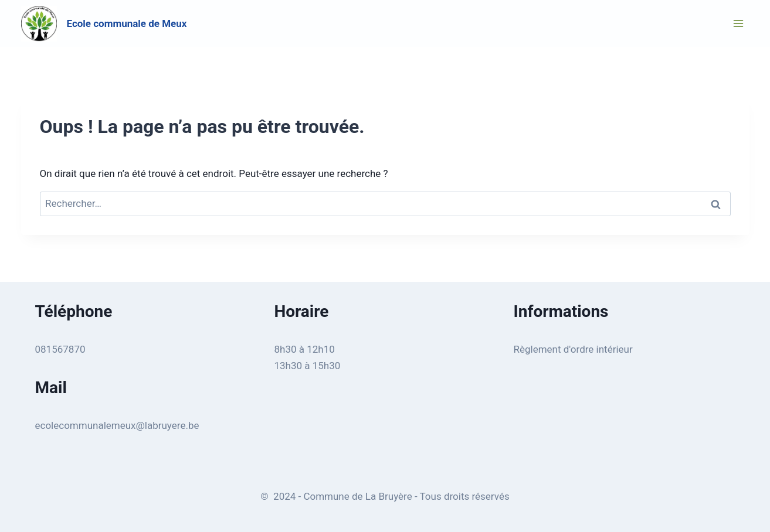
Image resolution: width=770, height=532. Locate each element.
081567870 (60, 349)
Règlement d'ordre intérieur (573, 349)
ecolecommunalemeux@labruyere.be (117, 425)
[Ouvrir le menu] (739, 23)
